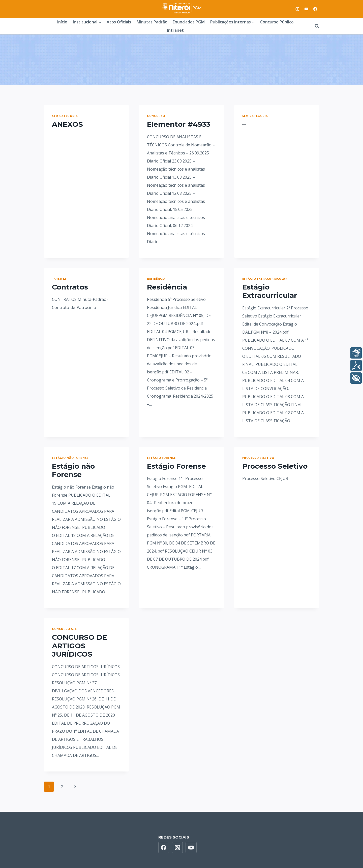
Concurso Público (277, 22)
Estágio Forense (161, 458)
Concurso (156, 116)
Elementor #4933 (179, 124)
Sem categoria (65, 116)
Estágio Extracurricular (265, 279)
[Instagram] (298, 9)
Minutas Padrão (152, 22)
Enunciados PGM (189, 22)
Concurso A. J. (64, 629)
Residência (156, 279)
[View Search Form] (314, 26)
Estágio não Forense (70, 458)
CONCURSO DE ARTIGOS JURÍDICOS (79, 646)
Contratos (70, 287)
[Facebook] (315, 9)
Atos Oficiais (119, 22)
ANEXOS (67, 124)
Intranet (175, 30)
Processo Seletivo (258, 458)
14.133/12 (59, 279)
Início (62, 22)
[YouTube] (306, 9)
